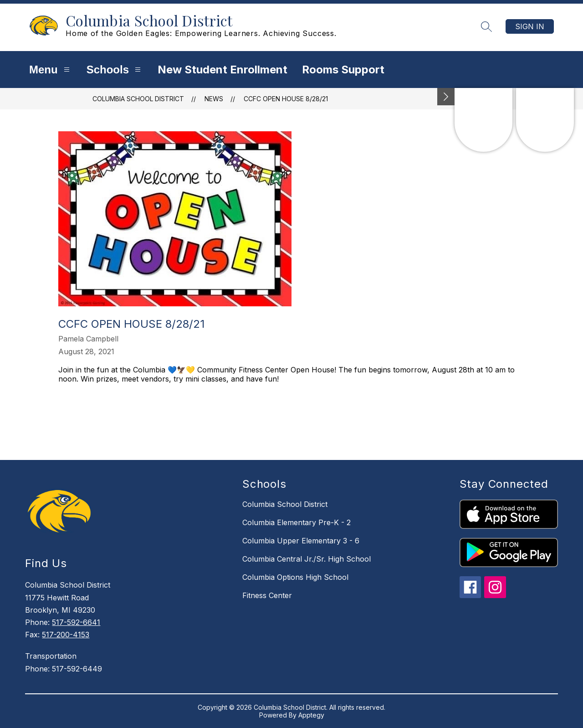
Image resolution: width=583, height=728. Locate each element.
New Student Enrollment (222, 70)
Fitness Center (267, 595)
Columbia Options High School (295, 577)
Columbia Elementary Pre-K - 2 (297, 522)
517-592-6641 (76, 622)
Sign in (530, 26)
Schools (115, 70)
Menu (51, 70)
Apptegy (311, 715)
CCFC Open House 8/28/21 (286, 99)
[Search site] (486, 26)
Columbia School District (138, 99)
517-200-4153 (66, 635)
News (214, 99)
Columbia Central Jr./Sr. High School (307, 559)
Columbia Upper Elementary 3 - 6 (301, 541)
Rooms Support (343, 70)
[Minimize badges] (446, 97)
